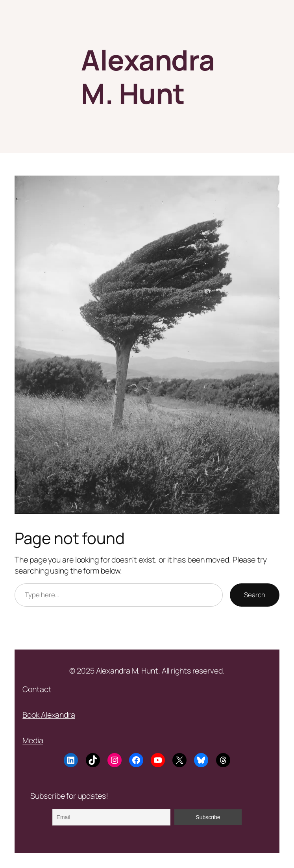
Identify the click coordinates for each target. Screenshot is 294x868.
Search (254, 595)
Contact (37, 689)
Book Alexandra (49, 715)
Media (33, 740)
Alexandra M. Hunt (148, 76)
